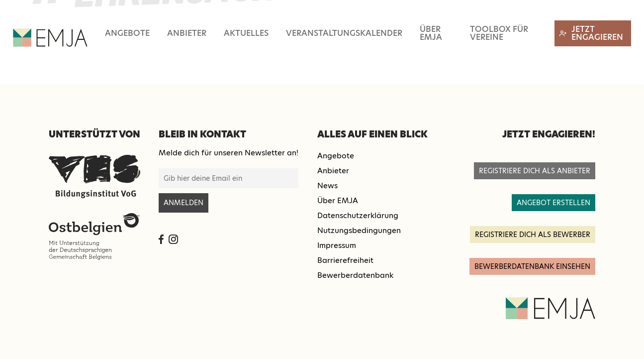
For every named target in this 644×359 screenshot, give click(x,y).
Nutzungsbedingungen (359, 230)
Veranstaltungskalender (344, 33)
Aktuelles (246, 33)
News (327, 185)
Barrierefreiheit (345, 260)
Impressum (337, 245)
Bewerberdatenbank (355, 275)
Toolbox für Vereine (499, 33)
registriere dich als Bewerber (533, 235)
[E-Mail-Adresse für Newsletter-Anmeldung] (229, 178)
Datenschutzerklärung (358, 215)
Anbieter (187, 33)
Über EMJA (431, 33)
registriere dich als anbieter (535, 171)
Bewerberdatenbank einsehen (532, 266)
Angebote (127, 33)
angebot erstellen (553, 203)
